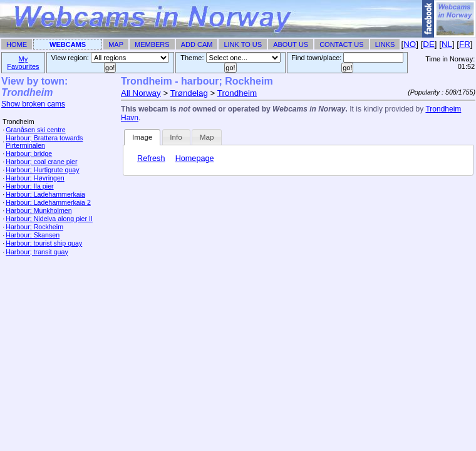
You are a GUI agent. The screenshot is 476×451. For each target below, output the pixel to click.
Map (116, 44)
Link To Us (243, 44)
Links (385, 44)
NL (447, 44)
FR (465, 44)
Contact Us (342, 44)
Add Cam (197, 44)
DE (429, 44)
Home (17, 44)
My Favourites (23, 63)
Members (152, 44)
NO (410, 44)
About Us (291, 44)
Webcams (68, 44)
